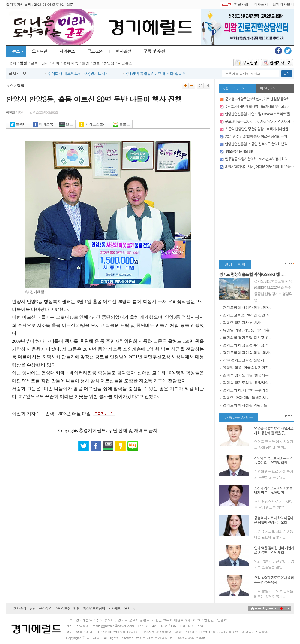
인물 (96, 63)
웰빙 (85, 63)
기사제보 (114, 609)
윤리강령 (45, 609)
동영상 (109, 63)
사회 (56, 63)
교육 (34, 63)
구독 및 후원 (154, 51)
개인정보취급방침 (67, 609)
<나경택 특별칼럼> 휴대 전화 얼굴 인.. (157, 74)
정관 (33, 609)
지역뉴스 (67, 51)
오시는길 (130, 609)
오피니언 (40, 51)
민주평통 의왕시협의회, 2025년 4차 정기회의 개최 (260, 159)
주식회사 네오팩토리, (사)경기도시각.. (79, 74)
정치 (13, 63)
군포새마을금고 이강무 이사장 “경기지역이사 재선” (260, 122)
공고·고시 (95, 51)
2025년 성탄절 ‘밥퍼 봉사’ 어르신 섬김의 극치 (256, 137)
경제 (45, 63)
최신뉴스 (267, 88)
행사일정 (124, 51)
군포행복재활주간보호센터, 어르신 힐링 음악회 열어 (261, 99)
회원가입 (241, 4)
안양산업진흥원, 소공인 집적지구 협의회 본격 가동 (259, 144)
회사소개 (20, 609)
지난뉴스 (125, 63)
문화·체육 (71, 63)
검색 (287, 73)
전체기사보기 (283, 4)
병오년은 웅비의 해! (239, 152)
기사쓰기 (261, 4)
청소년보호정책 (94, 609)
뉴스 (16, 51)
